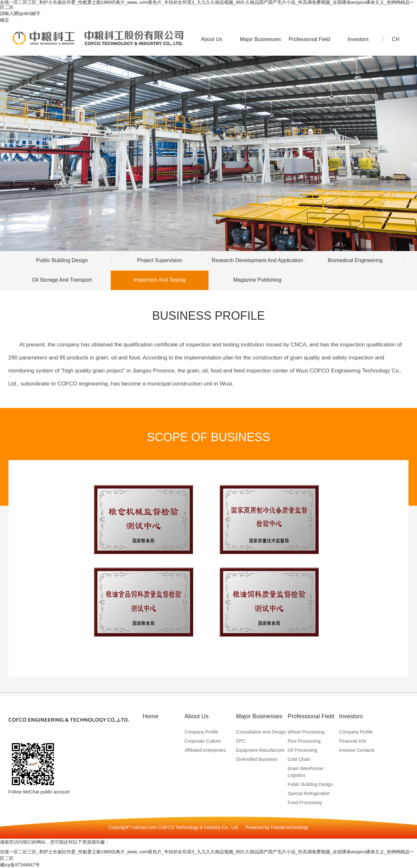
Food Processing (305, 803)
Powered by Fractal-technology (277, 827)
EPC (241, 741)
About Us (211, 46)
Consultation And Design (261, 732)
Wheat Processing (306, 732)
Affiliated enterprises (205, 750)
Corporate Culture (202, 741)
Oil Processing (302, 750)
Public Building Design (310, 784)
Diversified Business (257, 759)
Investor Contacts (357, 750)
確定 (5, 20)
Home (151, 716)
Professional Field (309, 46)
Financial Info (353, 741)
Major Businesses (260, 46)
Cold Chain (299, 759)
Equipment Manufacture (260, 750)
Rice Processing (304, 741)
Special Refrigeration (309, 793)
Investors (358, 46)
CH (396, 39)
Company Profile (201, 732)
